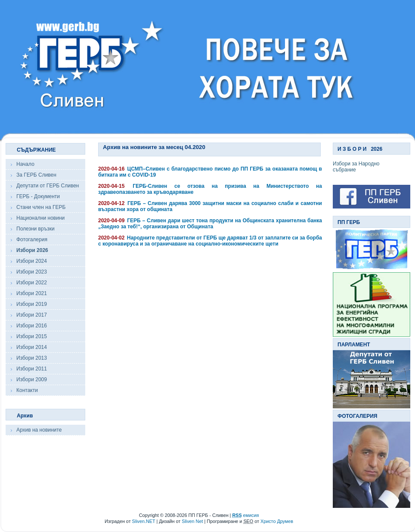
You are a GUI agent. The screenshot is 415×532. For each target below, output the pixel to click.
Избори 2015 (32, 336)
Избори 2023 (32, 272)
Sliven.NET (144, 521)
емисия (245, 515)
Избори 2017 (32, 315)
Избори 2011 (32, 369)
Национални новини (40, 218)
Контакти (27, 390)
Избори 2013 (32, 358)
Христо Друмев (277, 521)
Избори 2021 (32, 293)
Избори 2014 (32, 347)
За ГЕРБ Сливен (36, 175)
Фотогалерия (32, 240)
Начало (25, 164)
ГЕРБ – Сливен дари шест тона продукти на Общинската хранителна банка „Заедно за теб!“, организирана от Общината (210, 224)
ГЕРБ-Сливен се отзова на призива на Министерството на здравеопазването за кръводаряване (210, 189)
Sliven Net (192, 521)
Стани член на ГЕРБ (41, 207)
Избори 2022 (32, 283)
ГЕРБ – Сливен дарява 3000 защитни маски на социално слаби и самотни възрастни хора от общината (210, 206)
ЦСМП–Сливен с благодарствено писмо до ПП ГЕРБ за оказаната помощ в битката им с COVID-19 (210, 172)
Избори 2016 (32, 326)
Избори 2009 (32, 380)
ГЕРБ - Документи (38, 196)
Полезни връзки (36, 229)
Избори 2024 (32, 261)
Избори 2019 (32, 304)
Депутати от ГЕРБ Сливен (48, 186)
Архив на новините (39, 430)
